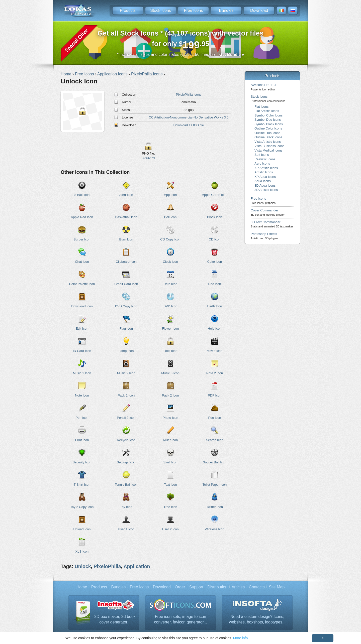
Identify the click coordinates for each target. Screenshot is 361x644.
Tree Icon (170, 507)
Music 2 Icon (126, 373)
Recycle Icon (126, 440)
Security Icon (82, 462)
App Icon (170, 195)
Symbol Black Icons (269, 124)
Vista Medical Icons (268, 150)
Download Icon (82, 306)
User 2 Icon (170, 529)
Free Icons (194, 10)
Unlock (83, 566)
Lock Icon (170, 351)
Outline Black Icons (268, 137)
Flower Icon (170, 329)
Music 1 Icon (82, 373)
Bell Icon (170, 217)
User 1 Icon (126, 529)
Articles (238, 587)
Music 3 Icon (170, 373)
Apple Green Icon (215, 195)
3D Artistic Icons (266, 190)
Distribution (217, 587)
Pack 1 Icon (126, 395)
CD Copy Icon (170, 239)
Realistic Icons (265, 159)
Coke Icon (215, 262)
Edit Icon (82, 329)
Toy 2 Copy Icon (82, 507)
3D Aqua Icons (265, 185)
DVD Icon (170, 306)
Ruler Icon (170, 440)
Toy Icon (126, 507)
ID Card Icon (82, 351)
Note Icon (82, 395)
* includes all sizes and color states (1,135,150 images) (181, 54)
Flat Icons (261, 107)
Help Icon (215, 329)
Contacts (257, 587)
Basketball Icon (126, 217)
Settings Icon (126, 462)
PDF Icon (215, 395)
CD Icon (215, 239)
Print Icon (82, 440)
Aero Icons (262, 163)
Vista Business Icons (269, 146)
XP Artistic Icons (266, 168)
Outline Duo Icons (267, 133)
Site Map (277, 587)
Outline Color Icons (268, 128)
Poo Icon (214, 418)
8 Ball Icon (82, 195)
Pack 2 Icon (170, 395)
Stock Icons (161, 10)
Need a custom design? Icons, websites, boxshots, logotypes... (257, 619)
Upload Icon (82, 529)
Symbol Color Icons (268, 115)
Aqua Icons (263, 181)
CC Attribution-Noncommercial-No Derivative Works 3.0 (189, 117)
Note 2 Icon (215, 373)
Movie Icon (215, 351)
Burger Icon (82, 239)
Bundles (226, 10)
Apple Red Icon (82, 217)
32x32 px (149, 158)
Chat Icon (82, 262)
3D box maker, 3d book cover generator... (115, 619)
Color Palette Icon (82, 284)
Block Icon (215, 217)
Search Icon (214, 440)
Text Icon (170, 485)
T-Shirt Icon (82, 485)
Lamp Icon (126, 351)
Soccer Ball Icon (215, 462)
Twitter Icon (215, 507)
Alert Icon (126, 195)
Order (180, 587)
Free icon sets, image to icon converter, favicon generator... (181, 619)
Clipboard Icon (126, 262)
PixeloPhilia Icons (189, 95)
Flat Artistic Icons (267, 111)
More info (240, 638)
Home (82, 587)
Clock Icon (170, 262)
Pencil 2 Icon (126, 418)
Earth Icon (214, 306)
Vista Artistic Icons (268, 142)
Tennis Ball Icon (126, 485)
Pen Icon (82, 418)
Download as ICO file (189, 125)
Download (259, 10)
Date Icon (170, 284)
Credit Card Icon (126, 284)
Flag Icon (126, 329)
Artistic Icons (264, 172)
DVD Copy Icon (126, 306)
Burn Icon (126, 239)
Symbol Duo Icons (268, 120)
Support (196, 587)
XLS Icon (82, 551)
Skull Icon (170, 462)
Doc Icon (214, 284)
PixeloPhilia (107, 566)
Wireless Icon (215, 529)
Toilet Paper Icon (215, 485)
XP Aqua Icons (265, 177)
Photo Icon (170, 418)
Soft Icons (262, 155)
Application (137, 566)
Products (128, 10)
